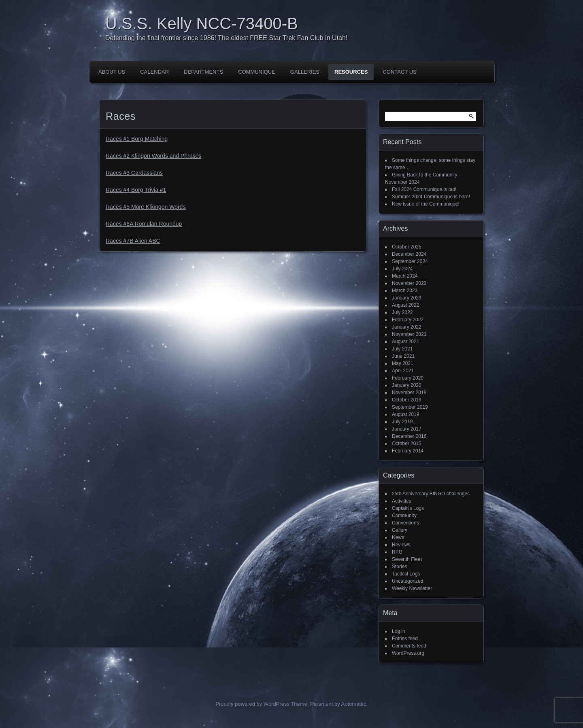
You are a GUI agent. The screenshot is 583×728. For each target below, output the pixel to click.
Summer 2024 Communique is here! (431, 197)
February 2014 (408, 451)
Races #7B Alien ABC (133, 241)
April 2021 (403, 371)
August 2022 (405, 305)
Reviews (401, 545)
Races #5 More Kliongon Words (146, 207)
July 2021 (402, 349)
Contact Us (399, 72)
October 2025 (407, 247)
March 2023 (405, 291)
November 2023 (409, 283)
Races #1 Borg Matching (137, 139)
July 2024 (402, 269)
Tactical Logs (406, 574)
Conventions (405, 523)
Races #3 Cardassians (134, 173)
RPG (397, 552)
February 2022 (408, 320)
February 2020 (408, 378)
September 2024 (410, 261)
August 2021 (405, 342)
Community (404, 516)
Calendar (154, 72)
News (398, 537)
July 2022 (402, 312)
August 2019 (405, 414)
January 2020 (407, 385)
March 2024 (405, 276)
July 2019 (402, 422)
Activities (401, 501)
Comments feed (409, 646)
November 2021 (409, 334)
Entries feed (405, 639)
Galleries (305, 72)
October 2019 (407, 400)
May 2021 (403, 363)
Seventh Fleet (407, 559)
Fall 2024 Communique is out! (424, 189)
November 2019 (409, 393)
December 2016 (409, 436)
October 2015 (407, 444)
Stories (399, 567)
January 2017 (407, 429)
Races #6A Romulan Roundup (144, 224)
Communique (257, 72)
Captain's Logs (408, 508)
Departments (203, 72)
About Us (112, 72)
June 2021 (403, 356)
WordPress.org (408, 653)
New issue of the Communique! (426, 204)
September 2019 (410, 407)
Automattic (354, 704)
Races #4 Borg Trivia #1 (136, 190)
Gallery (400, 530)
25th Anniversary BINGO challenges (431, 494)
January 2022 (407, 327)
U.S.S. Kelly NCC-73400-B (202, 23)
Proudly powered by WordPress (252, 704)
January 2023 (407, 298)
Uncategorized (407, 581)
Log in (399, 631)
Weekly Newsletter (412, 588)
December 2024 (409, 254)
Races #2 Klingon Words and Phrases (153, 156)
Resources (351, 72)
